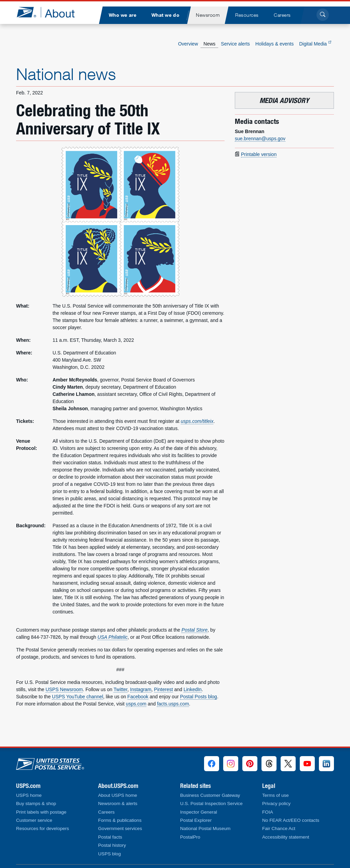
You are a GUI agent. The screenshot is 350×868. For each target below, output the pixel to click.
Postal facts (110, 837)
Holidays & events (274, 44)
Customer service (34, 820)
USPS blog (110, 854)
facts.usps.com (173, 704)
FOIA (268, 812)
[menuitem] (122, 15)
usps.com (136, 704)
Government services (120, 828)
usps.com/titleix (197, 421)
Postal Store (194, 630)
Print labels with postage (41, 812)
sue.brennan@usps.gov (260, 139)
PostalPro (190, 837)
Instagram (141, 689)
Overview (188, 44)
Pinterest (164, 689)
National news (66, 74)
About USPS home (118, 795)
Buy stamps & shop (36, 804)
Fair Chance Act (279, 828)
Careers (106, 812)
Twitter (120, 689)
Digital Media (315, 44)
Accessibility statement (286, 837)
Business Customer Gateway (210, 795)
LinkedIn (193, 689)
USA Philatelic (112, 637)
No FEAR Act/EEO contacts (291, 820)
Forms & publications (120, 820)
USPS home (29, 795)
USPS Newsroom (64, 689)
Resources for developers (43, 828)
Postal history (112, 845)
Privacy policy (276, 804)
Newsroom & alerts (118, 804)
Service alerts (235, 44)
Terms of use (275, 795)
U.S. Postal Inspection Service (211, 804)
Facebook (138, 697)
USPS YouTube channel (78, 697)
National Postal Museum (205, 828)
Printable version (259, 154)
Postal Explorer (196, 820)
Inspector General (199, 812)
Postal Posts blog (199, 697)
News (209, 44)
